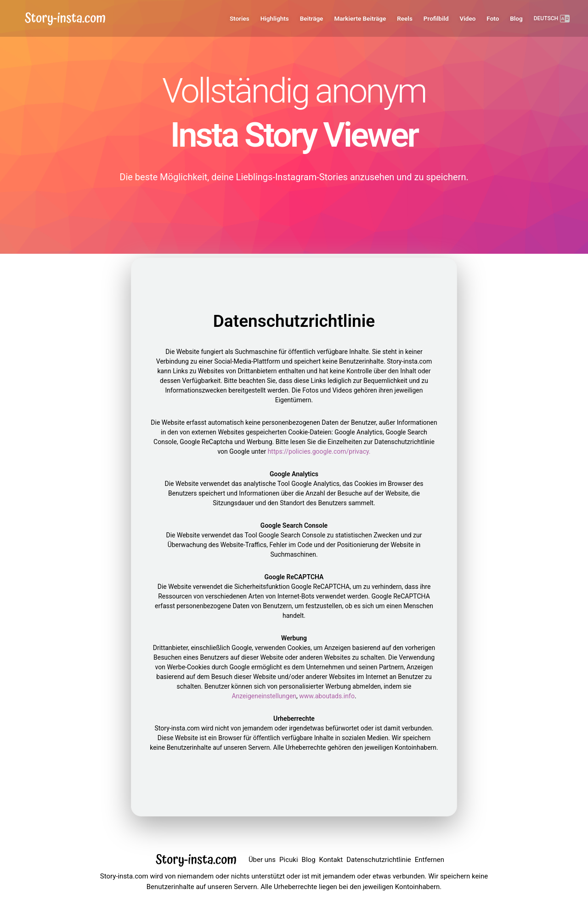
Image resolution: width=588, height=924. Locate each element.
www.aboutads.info (327, 696)
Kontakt (331, 860)
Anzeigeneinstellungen (264, 696)
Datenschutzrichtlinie (379, 860)
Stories (240, 18)
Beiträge (312, 18)
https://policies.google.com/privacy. (319, 451)
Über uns (262, 860)
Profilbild (436, 18)
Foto (493, 18)
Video (468, 18)
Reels (405, 18)
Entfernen (430, 860)
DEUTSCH (552, 19)
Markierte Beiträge (360, 18)
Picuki (288, 860)
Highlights (275, 18)
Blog (516, 18)
